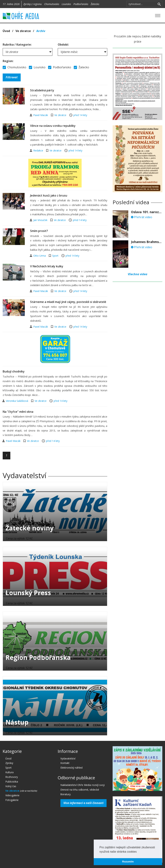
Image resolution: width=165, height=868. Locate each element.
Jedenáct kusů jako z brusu (49, 195)
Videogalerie (12, 795)
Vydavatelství (68, 758)
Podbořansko (81, 4)
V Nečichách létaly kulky (47, 266)
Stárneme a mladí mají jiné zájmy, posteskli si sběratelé (68, 302)
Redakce (39, 150)
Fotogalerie (12, 800)
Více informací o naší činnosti (83, 803)
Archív (41, 31)
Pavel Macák (41, 115)
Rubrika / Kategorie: (17, 45)
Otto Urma (40, 256)
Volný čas (11, 786)
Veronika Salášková (17, 401)
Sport (55, 256)
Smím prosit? (39, 231)
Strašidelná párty (42, 90)
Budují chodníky (14, 371)
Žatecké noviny (30, 528)
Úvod (6, 31)
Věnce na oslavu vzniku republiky (53, 126)
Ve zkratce (23, 31)
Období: (63, 45)
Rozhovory (12, 777)
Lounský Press (28, 593)
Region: (8, 61)
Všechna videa (138, 274)
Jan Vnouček (41, 220)
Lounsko (66, 4)
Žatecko (95, 4)
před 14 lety (80, 115)
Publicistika (12, 782)
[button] (138, 852)
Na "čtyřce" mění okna (18, 412)
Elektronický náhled (71, 768)
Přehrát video (142, 217)
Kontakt (65, 763)
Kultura (9, 772)
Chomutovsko (52, 4)
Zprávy (9, 763)
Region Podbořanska (38, 657)
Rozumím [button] (128, 862)
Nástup (17, 722)
